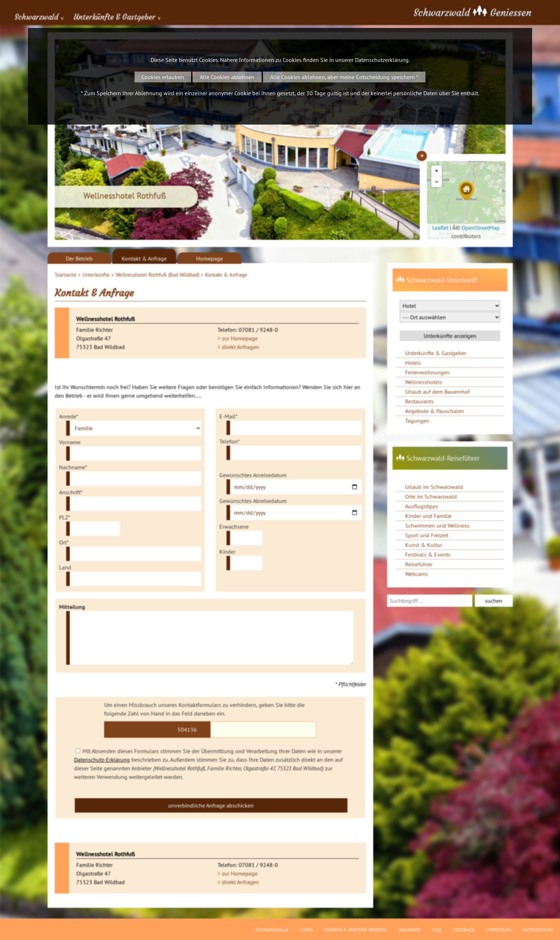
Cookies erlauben (163, 77)
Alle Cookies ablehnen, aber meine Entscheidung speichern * (344, 77)
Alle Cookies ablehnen (227, 77)
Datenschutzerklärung (382, 60)
